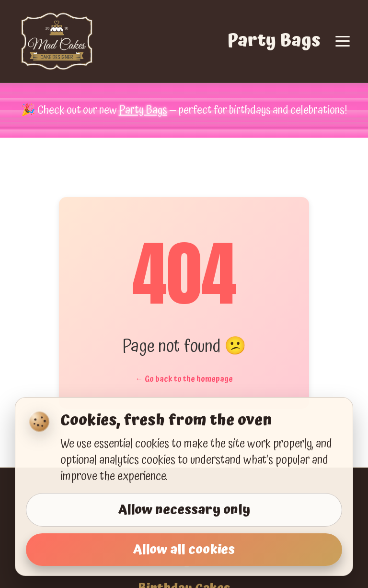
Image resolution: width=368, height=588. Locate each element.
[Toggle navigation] (343, 41)
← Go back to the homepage (184, 379)
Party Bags (274, 41)
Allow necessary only (184, 510)
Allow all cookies (184, 550)
